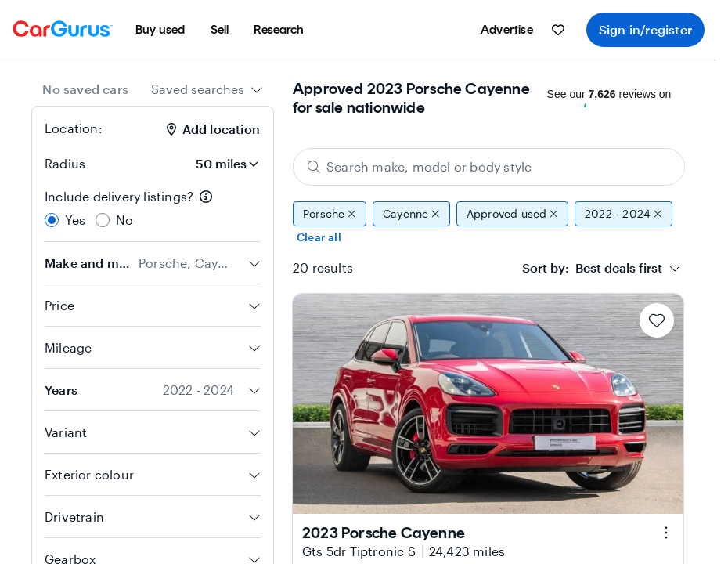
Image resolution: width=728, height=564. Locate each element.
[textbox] (592, 268)
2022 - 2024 (623, 214)
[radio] (52, 220)
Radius (65, 163)
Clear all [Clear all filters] (319, 237)
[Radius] (217, 164)
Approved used (512, 214)
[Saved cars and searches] (558, 30)
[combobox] (207, 89)
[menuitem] (160, 30)
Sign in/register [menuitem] (645, 29)
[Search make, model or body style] (489, 167)
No (124, 220)
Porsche (330, 214)
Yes (76, 220)
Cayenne (411, 214)
